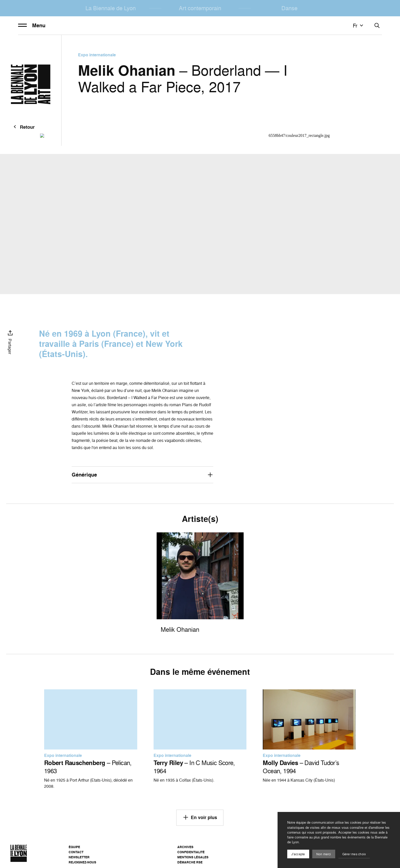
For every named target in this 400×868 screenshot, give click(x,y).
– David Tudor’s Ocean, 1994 (301, 767)
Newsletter (79, 857)
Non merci (324, 854)
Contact (76, 852)
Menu (32, 25)
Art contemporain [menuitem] (200, 8)
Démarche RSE (190, 862)
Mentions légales (193, 857)
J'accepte (298, 854)
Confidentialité (191, 852)
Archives (185, 847)
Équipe (74, 847)
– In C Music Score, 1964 (194, 767)
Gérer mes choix (354, 854)
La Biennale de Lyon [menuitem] (111, 8)
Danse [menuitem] (289, 8)
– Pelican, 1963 (88, 767)
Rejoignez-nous (82, 862)
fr (359, 25)
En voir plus (200, 817)
